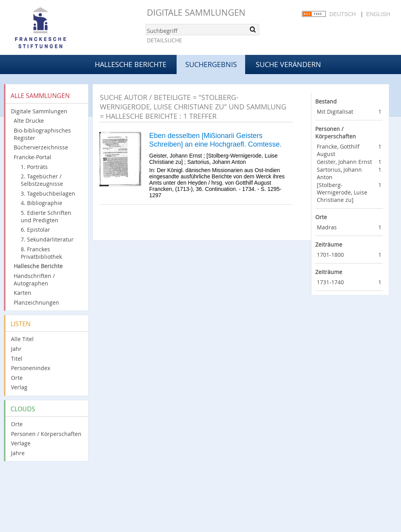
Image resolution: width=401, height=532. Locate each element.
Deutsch (343, 14)
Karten (23, 293)
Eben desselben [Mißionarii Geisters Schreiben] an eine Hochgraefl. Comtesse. (215, 140)
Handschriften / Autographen (34, 280)
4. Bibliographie (42, 203)
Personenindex (31, 368)
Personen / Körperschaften (46, 434)
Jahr (16, 349)
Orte (17, 378)
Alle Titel (22, 339)
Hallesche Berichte (131, 64)
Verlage (21, 443)
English (378, 14)
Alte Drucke (29, 121)
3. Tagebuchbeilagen (48, 193)
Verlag (19, 387)
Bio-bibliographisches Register (42, 134)
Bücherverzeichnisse (41, 147)
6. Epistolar (35, 230)
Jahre (18, 453)
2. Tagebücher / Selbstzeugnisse (42, 180)
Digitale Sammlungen (196, 12)
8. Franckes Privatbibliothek (41, 253)
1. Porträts (34, 167)
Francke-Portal (33, 157)
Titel (17, 359)
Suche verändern (288, 64)
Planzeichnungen (36, 302)
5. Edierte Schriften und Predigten (46, 216)
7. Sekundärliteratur (47, 239)
